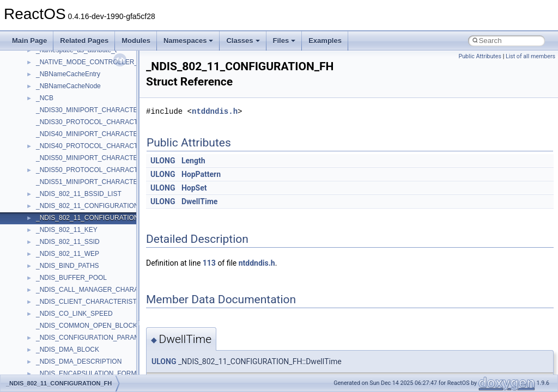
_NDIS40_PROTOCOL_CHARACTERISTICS (102, 146)
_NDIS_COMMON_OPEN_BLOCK (87, 326)
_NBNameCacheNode (68, 86)
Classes (243, 41)
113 (209, 263)
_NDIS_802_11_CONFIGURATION (87, 206)
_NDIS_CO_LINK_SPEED (74, 314)
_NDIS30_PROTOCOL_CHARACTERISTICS (102, 122)
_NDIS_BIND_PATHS (68, 266)
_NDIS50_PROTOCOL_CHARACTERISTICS (102, 170)
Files (284, 41)
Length (193, 161)
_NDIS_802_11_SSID (68, 242)
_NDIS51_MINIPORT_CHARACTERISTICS (100, 182)
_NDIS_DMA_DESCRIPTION (79, 362)
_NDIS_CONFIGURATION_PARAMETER (96, 338)
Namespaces (189, 41)
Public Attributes (480, 56)
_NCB (45, 98)
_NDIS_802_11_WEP (68, 254)
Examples (325, 41)
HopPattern (201, 174)
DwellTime (199, 201)
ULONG (163, 161)
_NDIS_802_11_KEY (67, 230)
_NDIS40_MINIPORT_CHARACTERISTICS (100, 134)
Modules (136, 41)
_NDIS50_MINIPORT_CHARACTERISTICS (100, 158)
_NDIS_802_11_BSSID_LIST (79, 194)
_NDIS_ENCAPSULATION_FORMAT (90, 373)
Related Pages (84, 41)
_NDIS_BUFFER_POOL (71, 278)
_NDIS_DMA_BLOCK (68, 350)
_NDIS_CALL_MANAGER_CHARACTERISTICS (107, 290)
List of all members (530, 56)
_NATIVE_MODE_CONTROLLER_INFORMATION (110, 62)
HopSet (194, 188)
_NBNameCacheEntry (68, 74)
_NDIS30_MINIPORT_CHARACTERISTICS (100, 110)
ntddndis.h (215, 111)
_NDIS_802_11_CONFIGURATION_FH (93, 218)
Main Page (29, 41)
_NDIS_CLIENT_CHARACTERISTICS (92, 302)
